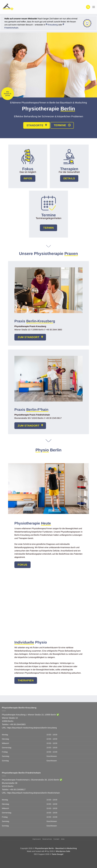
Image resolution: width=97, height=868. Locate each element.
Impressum (37, 839)
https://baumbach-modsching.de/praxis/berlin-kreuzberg (32, 728)
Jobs (63, 839)
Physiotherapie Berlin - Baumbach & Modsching (56, 848)
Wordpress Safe (63, 851)
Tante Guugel (57, 854)
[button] (88, 7)
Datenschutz (47, 839)
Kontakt (56, 839)
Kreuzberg (52, 25)
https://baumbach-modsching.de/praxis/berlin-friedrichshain (33, 793)
